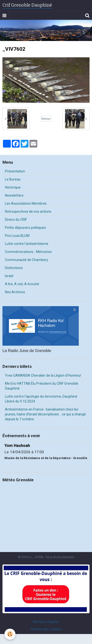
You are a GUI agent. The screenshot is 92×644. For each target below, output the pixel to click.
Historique (13, 187)
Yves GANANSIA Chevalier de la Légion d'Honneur (43, 375)
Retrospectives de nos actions (28, 211)
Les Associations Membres (26, 203)
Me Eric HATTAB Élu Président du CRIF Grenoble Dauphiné (42, 386)
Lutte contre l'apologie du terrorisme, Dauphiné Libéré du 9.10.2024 (41, 399)
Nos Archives (15, 292)
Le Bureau (13, 179)
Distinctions (14, 268)
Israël (9, 276)
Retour (46, 119)
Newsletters (14, 195)
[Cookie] (10, 634)
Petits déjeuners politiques (25, 228)
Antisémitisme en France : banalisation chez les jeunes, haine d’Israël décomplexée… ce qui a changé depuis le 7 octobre (45, 414)
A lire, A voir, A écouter (22, 284)
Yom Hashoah (17, 445)
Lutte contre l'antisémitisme (27, 244)
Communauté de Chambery (26, 260)
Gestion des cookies (46, 629)
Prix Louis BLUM (17, 236)
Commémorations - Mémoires (28, 252)
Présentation (15, 171)
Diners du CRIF (16, 220)
